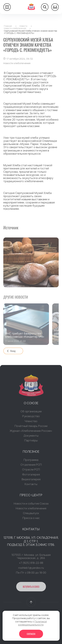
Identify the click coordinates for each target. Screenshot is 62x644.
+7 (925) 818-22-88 (31, 564)
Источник (11, 227)
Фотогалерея (31, 475)
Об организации (31, 412)
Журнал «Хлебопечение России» (31, 432)
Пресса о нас (31, 519)
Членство (31, 422)
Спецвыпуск (31, 514)
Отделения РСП (31, 465)
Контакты (31, 485)
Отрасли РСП (31, 470)
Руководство (31, 417)
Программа (31, 461)
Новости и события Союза (31, 504)
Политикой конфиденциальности (33, 623)
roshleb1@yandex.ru (31, 568)
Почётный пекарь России (31, 427)
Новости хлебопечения (31, 509)
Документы (31, 436)
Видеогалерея (31, 480)
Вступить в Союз (31, 587)
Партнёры (31, 441)
